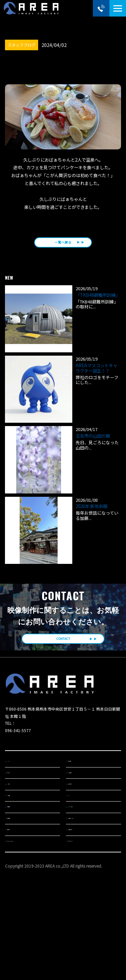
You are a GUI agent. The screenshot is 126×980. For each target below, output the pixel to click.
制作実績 (79, 780)
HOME (16, 780)
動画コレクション (86, 865)
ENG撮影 (18, 831)
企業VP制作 (81, 814)
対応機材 (18, 848)
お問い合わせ (82, 882)
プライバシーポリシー (29, 899)
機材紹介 (18, 882)
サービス (18, 797)
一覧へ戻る (63, 248)
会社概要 (18, 865)
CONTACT (63, 653)
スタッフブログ (84, 848)
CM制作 (17, 814)
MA (74, 831)
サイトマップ (82, 899)
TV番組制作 (81, 797)
